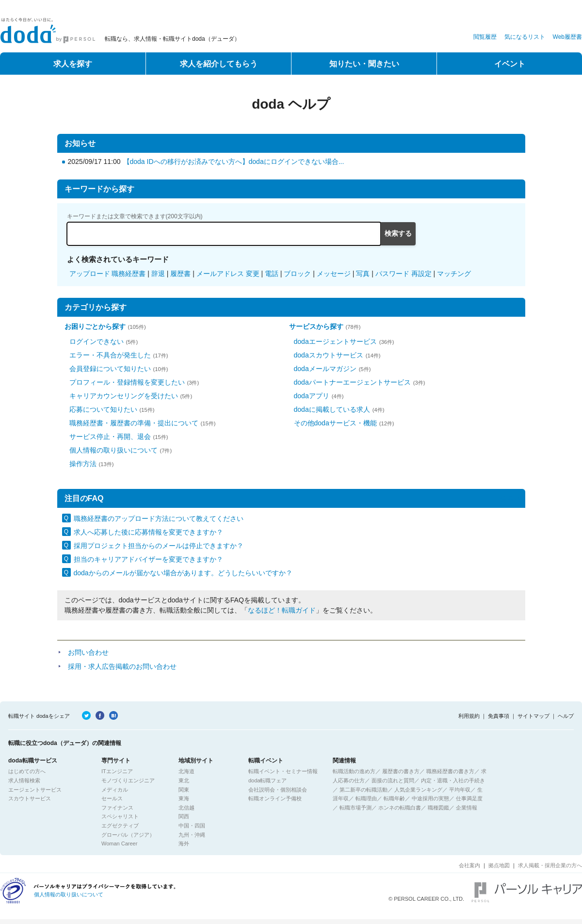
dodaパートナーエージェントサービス (360, 382)
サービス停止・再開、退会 (119, 437)
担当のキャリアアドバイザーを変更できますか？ (148, 559)
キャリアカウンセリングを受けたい (131, 396)
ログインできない (104, 341)
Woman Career (119, 843)
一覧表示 (507, 498)
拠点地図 (499, 865)
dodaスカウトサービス (337, 355)
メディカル (115, 790)
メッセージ (334, 274)
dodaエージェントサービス (344, 341)
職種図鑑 (438, 808)
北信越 (186, 808)
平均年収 (460, 790)
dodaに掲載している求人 (339, 409)
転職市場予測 (356, 808)
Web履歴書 (567, 37)
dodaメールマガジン (332, 369)
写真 (363, 274)
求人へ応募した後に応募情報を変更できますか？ (148, 532)
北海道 (186, 771)
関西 (184, 816)
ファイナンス (117, 808)
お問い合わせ (88, 652)
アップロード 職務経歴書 (108, 274)
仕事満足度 (469, 798)
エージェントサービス (35, 790)
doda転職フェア (267, 780)
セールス (112, 798)
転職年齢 (394, 798)
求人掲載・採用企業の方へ (550, 865)
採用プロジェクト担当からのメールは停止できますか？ (159, 546)
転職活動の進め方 (354, 771)
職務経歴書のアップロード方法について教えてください (159, 519)
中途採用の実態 (430, 798)
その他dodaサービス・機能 (344, 423)
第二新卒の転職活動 (364, 790)
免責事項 (499, 716)
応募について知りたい (112, 409)
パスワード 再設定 (404, 274)
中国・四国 (192, 826)
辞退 (158, 274)
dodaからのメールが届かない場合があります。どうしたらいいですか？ (183, 573)
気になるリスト (525, 37)
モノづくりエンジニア (128, 780)
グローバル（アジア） (128, 835)
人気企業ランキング (418, 790)
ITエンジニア (117, 771)
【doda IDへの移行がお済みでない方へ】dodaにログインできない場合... (234, 162)
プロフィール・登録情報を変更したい (134, 382)
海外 (184, 843)
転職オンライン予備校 (275, 798)
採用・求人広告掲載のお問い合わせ (122, 666)
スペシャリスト (120, 816)
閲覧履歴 (485, 37)
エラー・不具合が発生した (119, 355)
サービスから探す (325, 326)
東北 (184, 780)
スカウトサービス (30, 798)
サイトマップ (533, 716)
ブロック (297, 274)
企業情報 (467, 808)
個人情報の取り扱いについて (121, 450)
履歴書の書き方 (401, 771)
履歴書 (180, 274)
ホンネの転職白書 (400, 808)
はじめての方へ (27, 771)
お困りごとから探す (105, 326)
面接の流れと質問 (393, 780)
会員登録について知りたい (119, 369)
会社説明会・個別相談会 (278, 790)
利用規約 (469, 716)
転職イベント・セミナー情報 (283, 771)
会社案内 (469, 865)
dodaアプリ (319, 396)
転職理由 (366, 798)
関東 (184, 790)
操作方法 (92, 464)
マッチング (454, 274)
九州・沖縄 (192, 835)
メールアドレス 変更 (228, 274)
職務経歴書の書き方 (450, 771)
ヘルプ (566, 716)
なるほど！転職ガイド (282, 610)
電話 (272, 274)
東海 (184, 798)
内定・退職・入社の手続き (453, 780)
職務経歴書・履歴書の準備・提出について (143, 423)
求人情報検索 (24, 780)
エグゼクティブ (120, 826)
